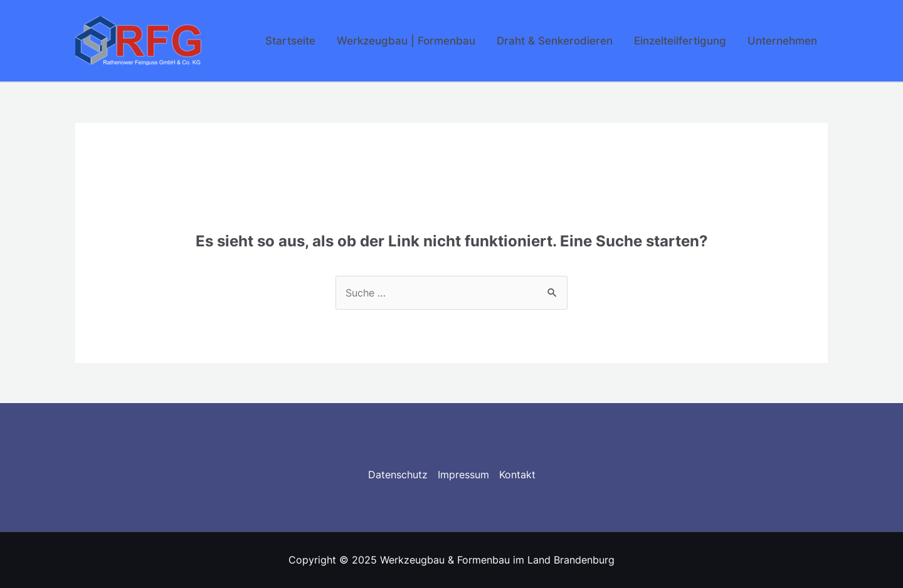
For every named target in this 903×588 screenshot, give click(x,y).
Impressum (463, 475)
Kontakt (517, 475)
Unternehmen (782, 41)
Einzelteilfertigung (680, 41)
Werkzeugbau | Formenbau (406, 41)
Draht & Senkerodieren (555, 41)
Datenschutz (398, 475)
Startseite (290, 41)
